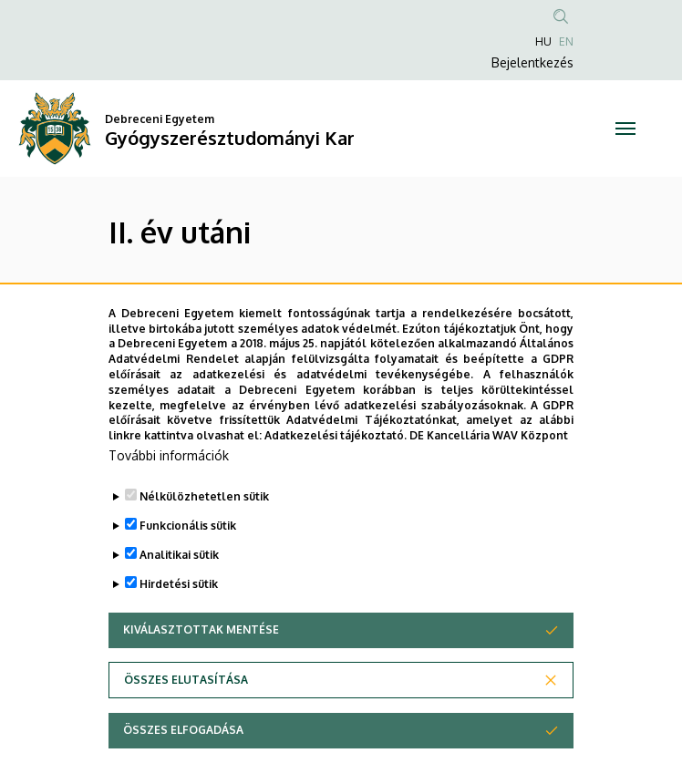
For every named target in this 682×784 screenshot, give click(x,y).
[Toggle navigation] (625, 129)
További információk (169, 456)
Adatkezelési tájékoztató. (336, 436)
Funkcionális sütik (188, 526)
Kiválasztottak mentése (201, 630)
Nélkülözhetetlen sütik (204, 497)
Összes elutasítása (186, 681)
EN (566, 41)
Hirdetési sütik (179, 585)
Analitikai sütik (179, 556)
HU (543, 41)
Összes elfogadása (183, 731)
